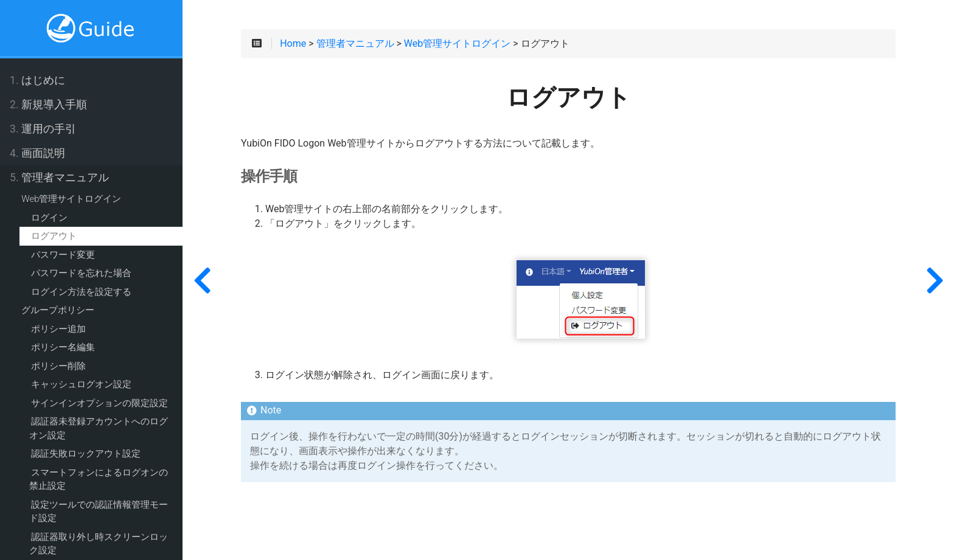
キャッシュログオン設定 (81, 384)
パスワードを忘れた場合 (81, 273)
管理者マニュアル (59, 178)
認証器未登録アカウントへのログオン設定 (99, 428)
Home (293, 44)
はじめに (37, 80)
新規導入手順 (48, 105)
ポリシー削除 (58, 366)
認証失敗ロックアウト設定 (86, 454)
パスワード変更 (63, 255)
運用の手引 (43, 129)
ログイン (49, 218)
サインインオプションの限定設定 (99, 403)
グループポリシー (58, 310)
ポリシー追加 (58, 329)
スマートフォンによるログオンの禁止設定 (99, 479)
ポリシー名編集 (63, 347)
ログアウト (54, 236)
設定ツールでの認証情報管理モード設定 (99, 512)
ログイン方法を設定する (81, 292)
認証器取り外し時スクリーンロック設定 (99, 544)
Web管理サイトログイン (71, 199)
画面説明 (37, 153)
